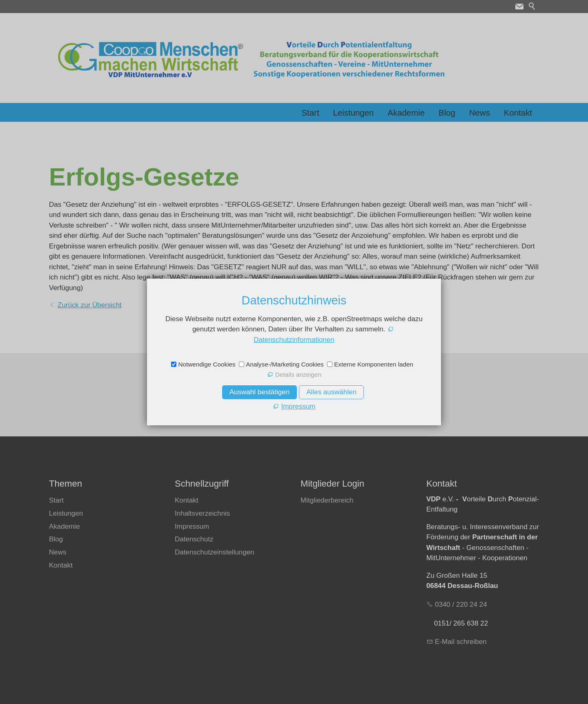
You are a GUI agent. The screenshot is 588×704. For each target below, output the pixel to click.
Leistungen (354, 113)
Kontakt (518, 113)
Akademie (406, 113)
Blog (447, 113)
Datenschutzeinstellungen (215, 552)
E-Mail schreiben (461, 642)
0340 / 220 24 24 (461, 605)
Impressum (192, 526)
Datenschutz (194, 539)
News (480, 113)
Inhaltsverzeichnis (202, 513)
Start (311, 113)
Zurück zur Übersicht (90, 305)
